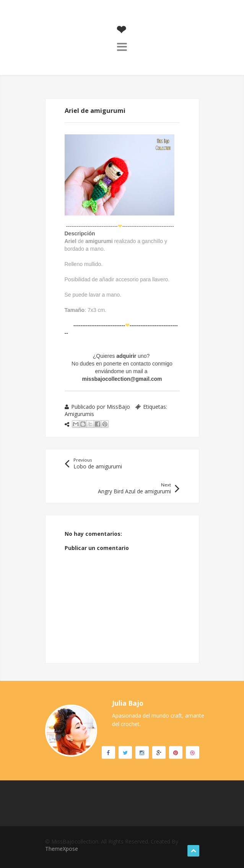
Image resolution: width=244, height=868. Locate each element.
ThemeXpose (62, 849)
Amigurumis (79, 414)
